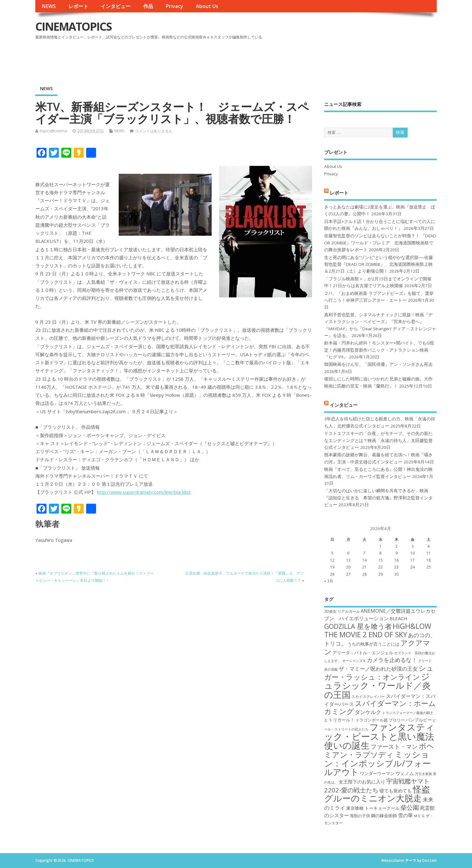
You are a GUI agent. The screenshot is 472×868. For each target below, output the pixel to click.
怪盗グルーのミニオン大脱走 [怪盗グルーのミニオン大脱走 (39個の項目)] (377, 793)
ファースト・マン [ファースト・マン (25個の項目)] (394, 746)
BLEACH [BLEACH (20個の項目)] (398, 618)
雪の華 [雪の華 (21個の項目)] (405, 815)
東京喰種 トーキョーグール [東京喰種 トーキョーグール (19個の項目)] (373, 808)
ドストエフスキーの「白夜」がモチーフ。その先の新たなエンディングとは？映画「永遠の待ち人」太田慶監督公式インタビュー (378, 440)
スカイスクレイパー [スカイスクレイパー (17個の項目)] (368, 697)
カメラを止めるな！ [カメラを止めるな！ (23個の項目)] (392, 660)
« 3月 (329, 581)
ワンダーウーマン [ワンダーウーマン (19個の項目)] (377, 773)
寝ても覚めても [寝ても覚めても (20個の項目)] (396, 791)
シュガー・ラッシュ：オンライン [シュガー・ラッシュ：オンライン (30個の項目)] (379, 672)
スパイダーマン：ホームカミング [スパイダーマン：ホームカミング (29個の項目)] (380, 707)
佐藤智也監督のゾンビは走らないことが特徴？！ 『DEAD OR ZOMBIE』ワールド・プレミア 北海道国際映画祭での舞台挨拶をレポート (380, 243)
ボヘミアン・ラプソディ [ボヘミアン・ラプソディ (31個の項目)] (379, 750)
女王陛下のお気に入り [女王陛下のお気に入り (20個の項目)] (362, 782)
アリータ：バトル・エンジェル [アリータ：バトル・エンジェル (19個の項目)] (363, 653)
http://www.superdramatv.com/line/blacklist (144, 492)
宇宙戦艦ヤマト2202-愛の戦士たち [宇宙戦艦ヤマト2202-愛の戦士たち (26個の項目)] (377, 785)
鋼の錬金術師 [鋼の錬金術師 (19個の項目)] (384, 815)
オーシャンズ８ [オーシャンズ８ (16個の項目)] (354, 661)
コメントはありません (154, 131)
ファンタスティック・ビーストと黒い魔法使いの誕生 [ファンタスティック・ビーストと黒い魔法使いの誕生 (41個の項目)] (379, 736)
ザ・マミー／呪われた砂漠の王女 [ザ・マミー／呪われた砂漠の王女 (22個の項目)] (378, 669)
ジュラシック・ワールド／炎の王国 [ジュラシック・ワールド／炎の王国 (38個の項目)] (377, 685)
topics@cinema (53, 131)
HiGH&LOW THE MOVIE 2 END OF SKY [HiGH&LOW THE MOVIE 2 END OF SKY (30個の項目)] (378, 630)
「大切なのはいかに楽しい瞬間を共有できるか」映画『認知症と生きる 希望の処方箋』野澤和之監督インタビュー (378, 498)
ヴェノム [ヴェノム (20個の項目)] (405, 773)
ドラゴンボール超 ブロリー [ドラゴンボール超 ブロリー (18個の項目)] (380, 720)
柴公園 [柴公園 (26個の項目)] (410, 807)
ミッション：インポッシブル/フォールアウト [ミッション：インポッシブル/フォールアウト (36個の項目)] (377, 763)
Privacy (174, 6)
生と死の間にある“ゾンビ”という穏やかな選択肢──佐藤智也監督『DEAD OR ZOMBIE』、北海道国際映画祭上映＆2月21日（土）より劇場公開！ (379, 264)
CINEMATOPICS (73, 26)
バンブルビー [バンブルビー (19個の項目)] (419, 720)
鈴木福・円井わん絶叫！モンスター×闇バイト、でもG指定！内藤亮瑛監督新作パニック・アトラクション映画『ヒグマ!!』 (379, 350)
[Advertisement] (319, 59)
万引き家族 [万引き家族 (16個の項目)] (423, 774)
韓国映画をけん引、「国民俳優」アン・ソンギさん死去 (378, 364)
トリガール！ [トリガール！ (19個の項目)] (342, 720)
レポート (78, 6)
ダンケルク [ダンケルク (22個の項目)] (368, 712)
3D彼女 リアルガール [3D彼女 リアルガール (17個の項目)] (342, 611)
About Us (207, 6)
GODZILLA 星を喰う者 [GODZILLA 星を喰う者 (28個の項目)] (358, 626)
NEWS (49, 6)
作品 (148, 6)
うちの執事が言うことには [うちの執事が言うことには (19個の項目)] (373, 644)
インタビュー (116, 6)
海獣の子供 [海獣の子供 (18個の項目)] (360, 816)
